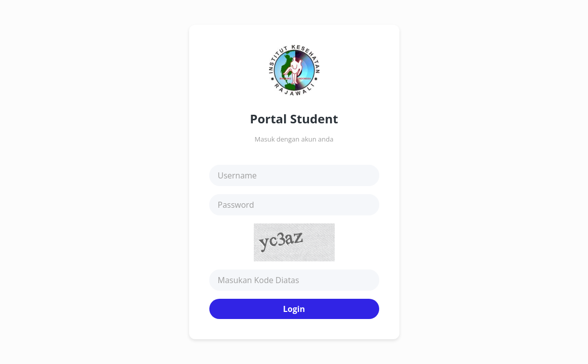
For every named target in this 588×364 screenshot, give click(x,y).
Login (294, 309)
